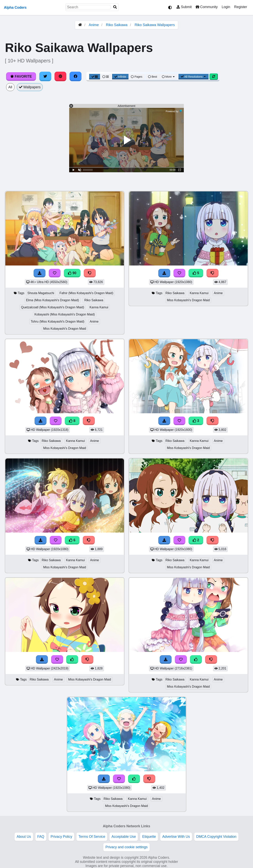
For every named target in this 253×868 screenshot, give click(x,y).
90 (72, 273)
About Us (24, 837)
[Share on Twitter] (45, 76)
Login (226, 7)
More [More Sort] (169, 77)
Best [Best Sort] (153, 77)
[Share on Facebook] (76, 76)
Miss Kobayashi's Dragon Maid (65, 329)
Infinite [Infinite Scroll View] (120, 77)
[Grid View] (95, 77)
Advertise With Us (176, 837)
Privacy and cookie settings (126, 847)
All (10, 87)
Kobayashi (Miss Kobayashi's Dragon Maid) (65, 314)
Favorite (21, 76)
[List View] (106, 77)
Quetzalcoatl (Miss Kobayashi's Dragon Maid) (53, 307)
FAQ (41, 837)
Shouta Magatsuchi (41, 293)
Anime (94, 25)
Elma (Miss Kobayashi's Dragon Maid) (53, 300)
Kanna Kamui (99, 307)
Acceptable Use (124, 837)
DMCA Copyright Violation (216, 837)
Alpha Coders (15, 8)
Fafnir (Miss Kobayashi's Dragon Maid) (86, 293)
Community (207, 7)
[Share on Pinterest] (60, 76)
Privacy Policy (61, 837)
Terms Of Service (92, 837)
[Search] (115, 7)
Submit (184, 7)
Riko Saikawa (117, 25)
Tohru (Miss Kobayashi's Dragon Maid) (57, 321)
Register (241, 7)
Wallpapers (30, 87)
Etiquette (149, 837)
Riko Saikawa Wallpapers (155, 25)
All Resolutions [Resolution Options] (194, 77)
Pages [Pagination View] (137, 77)
